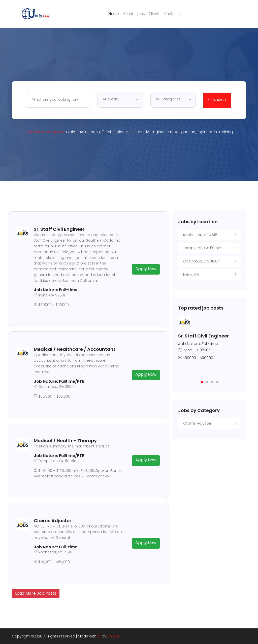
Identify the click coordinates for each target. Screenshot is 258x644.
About (128, 14)
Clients (154, 14)
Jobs (141, 14)
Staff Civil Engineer (112, 132)
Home (114, 14)
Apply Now (146, 269)
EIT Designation (182, 132)
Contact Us (174, 14)
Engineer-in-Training (215, 132)
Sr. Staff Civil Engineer (148, 132)
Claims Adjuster (80, 132)
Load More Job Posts (36, 593)
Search (217, 100)
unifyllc (113, 636)
